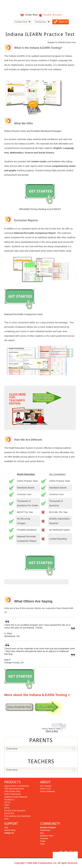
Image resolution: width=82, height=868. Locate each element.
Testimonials (45, 830)
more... (7, 819)
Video (42, 844)
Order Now (32, 15)
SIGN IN (63, 22)
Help (6, 828)
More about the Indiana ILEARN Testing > (37, 695)
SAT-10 (7, 802)
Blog (42, 833)
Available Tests (21, 22)
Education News (47, 836)
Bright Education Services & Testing (41, 6)
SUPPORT (11, 824)
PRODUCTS (12, 782)
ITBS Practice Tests (12, 791)
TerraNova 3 (9, 800)
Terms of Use (45, 789)
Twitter (43, 841)
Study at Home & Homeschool (17, 786)
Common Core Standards (15, 811)
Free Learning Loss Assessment (17, 816)
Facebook (44, 838)
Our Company (46, 786)
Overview (12, 749)
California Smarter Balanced (16, 797)
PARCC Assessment (13, 794)
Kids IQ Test (9, 813)
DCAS (7, 808)
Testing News (40, 22)
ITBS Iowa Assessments (14, 789)
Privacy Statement (47, 791)
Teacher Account (52, 15)
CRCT (7, 805)
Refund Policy (10, 830)
